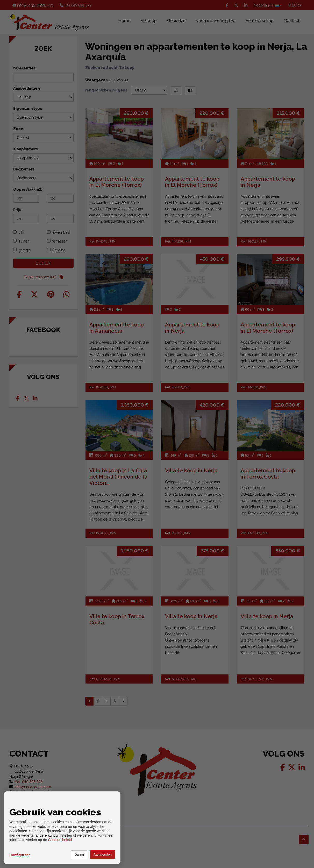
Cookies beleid (60, 840)
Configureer (20, 855)
